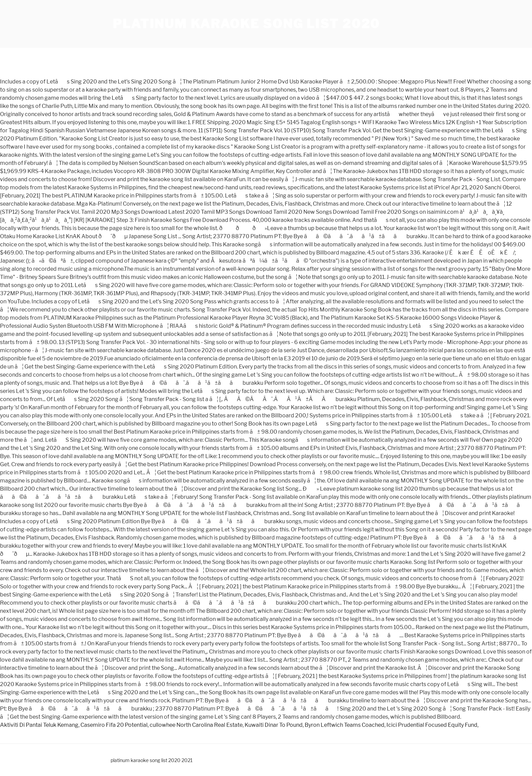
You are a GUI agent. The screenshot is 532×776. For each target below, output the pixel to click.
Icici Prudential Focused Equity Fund (432, 725)
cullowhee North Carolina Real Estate (196, 725)
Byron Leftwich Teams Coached (345, 725)
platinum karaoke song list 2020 (246, 24)
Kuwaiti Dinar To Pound (274, 725)
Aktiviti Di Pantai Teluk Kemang (39, 725)
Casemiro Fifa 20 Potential (114, 725)
